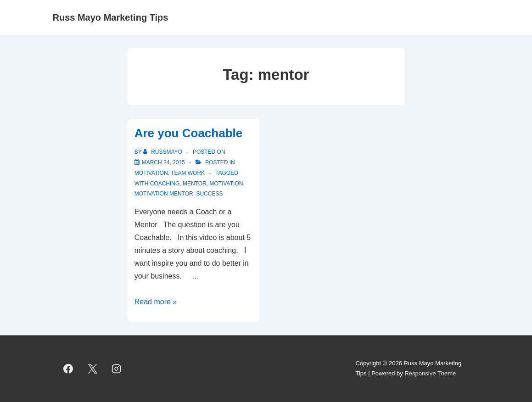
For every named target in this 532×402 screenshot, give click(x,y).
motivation (227, 184)
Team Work (188, 173)
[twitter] (92, 368)
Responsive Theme (430, 373)
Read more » (156, 302)
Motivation (151, 173)
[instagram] (117, 368)
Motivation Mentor (164, 194)
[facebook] (68, 368)
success (209, 194)
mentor (195, 184)
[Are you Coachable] (163, 162)
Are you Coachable (189, 133)
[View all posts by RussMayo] (163, 152)
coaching (165, 184)
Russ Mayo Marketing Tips (111, 17)
